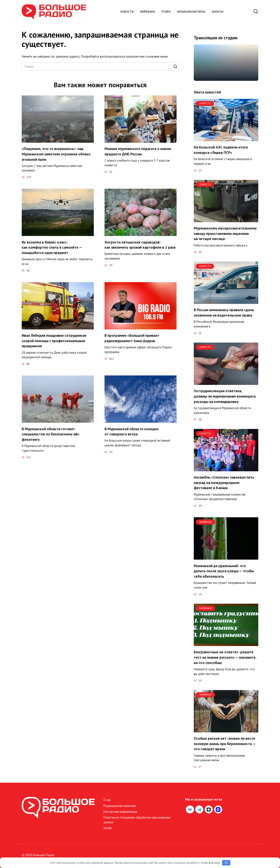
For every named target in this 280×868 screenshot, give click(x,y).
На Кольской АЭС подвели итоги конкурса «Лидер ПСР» (221, 150)
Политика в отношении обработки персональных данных (137, 820)
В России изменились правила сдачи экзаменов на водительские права (224, 312)
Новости (127, 12)
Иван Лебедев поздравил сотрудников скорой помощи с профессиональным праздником (54, 341)
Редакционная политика (120, 806)
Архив (107, 828)
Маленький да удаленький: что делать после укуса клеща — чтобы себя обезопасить (224, 571)
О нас (107, 800)
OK (226, 863)
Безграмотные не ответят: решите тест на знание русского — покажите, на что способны (225, 657)
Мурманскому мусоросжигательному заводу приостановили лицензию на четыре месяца (225, 233)
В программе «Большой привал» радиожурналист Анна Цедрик (132, 338)
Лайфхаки (147, 12)
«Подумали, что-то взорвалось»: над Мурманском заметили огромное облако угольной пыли (56, 154)
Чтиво (166, 12)
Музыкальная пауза (191, 12)
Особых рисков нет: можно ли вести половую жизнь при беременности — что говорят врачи (225, 744)
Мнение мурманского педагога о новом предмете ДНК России (138, 151)
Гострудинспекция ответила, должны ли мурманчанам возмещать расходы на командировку (225, 396)
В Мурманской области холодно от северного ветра (132, 432)
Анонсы (218, 12)
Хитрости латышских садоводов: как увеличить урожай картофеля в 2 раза (140, 245)
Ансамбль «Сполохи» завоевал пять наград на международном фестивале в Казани (224, 482)
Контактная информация (120, 812)
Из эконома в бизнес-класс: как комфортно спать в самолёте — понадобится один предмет (52, 247)
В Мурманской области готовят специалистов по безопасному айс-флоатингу (51, 434)
